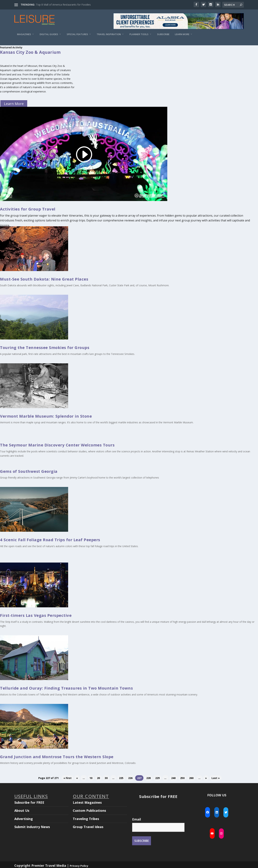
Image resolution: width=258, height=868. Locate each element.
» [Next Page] (206, 778)
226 (130, 778)
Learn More (182, 34)
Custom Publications (89, 810)
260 (191, 778)
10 (91, 778)
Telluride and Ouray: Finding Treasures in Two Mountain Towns (66, 688)
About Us (22, 810)
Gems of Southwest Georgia (29, 471)
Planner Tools (139, 34)
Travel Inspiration (109, 34)
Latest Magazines (87, 802)
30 (106, 778)
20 (98, 778)
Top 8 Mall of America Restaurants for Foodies (63, 5)
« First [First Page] (68, 778)
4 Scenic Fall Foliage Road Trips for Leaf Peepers (50, 540)
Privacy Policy (79, 866)
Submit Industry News (32, 827)
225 (121, 778)
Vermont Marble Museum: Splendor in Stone (46, 416)
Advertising (24, 819)
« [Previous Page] (77, 778)
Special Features (77, 34)
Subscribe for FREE (29, 802)
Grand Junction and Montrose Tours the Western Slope (57, 757)
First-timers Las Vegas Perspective (36, 615)
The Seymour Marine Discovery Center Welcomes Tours (57, 445)
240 (173, 778)
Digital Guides (49, 34)
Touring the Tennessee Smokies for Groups (45, 347)
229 (157, 778)
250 (182, 778)
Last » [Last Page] (216, 778)
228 (148, 778)
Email (137, 819)
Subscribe (163, 34)
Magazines (24, 34)
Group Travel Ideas (88, 827)
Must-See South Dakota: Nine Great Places (44, 279)
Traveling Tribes (86, 819)
